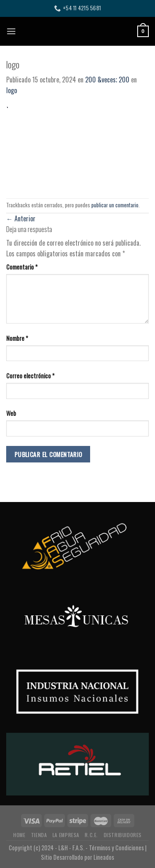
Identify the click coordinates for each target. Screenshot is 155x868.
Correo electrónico (30, 376)
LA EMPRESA (66, 835)
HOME (19, 835)
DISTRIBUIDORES (123, 835)
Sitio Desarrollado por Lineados (77, 857)
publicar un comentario (115, 205)
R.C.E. (91, 835)
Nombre (17, 338)
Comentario (22, 267)
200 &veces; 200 (107, 80)
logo (12, 90)
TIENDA (39, 835)
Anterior (21, 218)
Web (11, 413)
